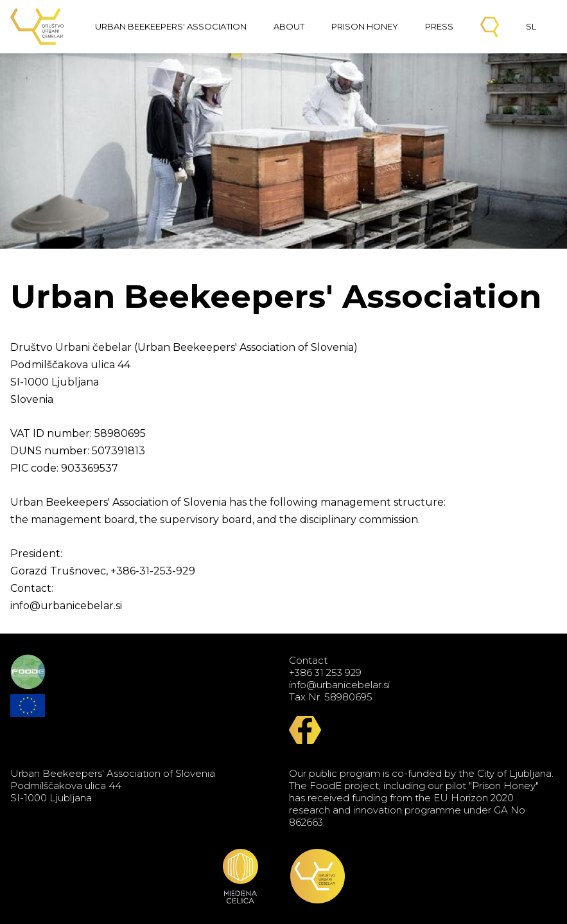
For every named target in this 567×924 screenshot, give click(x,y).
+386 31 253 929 (325, 672)
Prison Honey (365, 26)
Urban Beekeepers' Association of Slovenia (37, 27)
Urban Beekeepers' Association (171, 26)
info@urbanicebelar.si (339, 685)
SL (531, 26)
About (289, 26)
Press (439, 26)
